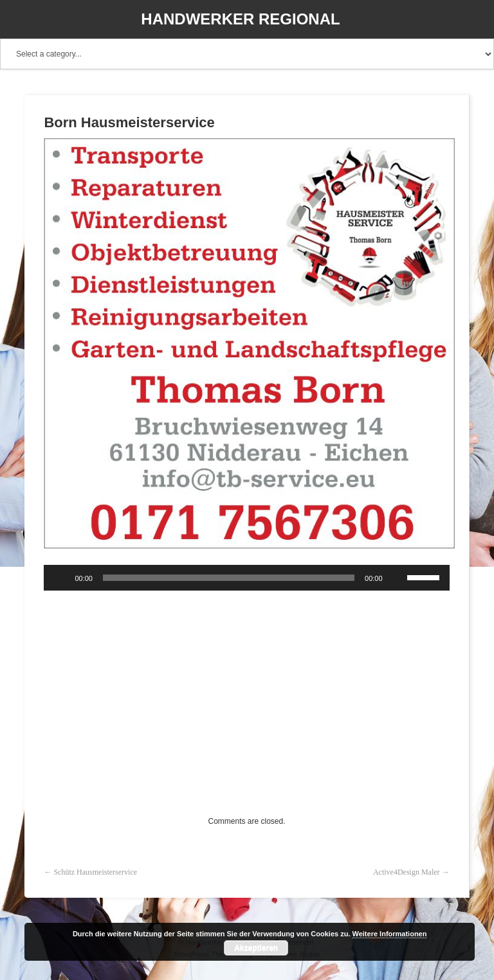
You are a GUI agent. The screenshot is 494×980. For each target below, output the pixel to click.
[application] (246, 578)
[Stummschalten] (397, 578)
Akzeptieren (256, 948)
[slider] (229, 578)
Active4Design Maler (407, 872)
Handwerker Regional (240, 19)
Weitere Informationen (390, 934)
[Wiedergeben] (60, 578)
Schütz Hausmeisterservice (95, 872)
